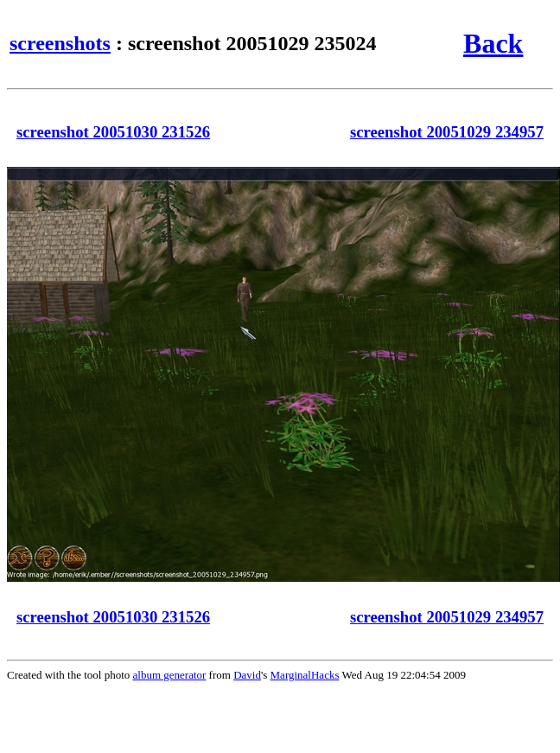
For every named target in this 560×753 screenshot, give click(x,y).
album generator (170, 675)
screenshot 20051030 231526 (113, 132)
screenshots (60, 43)
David (247, 675)
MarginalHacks (305, 675)
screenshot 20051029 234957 (447, 132)
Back (493, 43)
